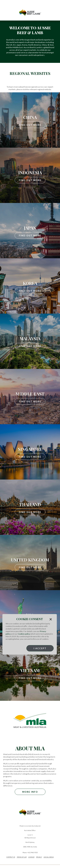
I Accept (40, 648)
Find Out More (30, 125)
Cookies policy (24, 634)
